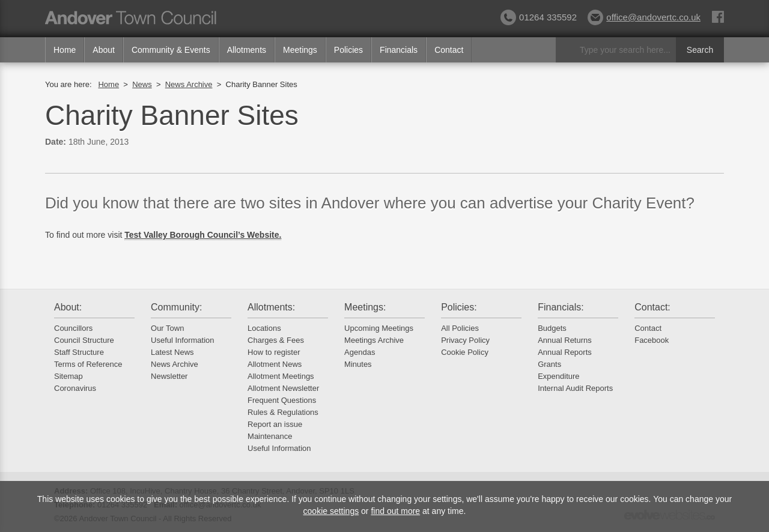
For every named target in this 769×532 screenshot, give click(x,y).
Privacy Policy (465, 340)
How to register (274, 352)
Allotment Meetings (281, 376)
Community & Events (171, 50)
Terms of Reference (88, 364)
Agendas (360, 352)
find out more (395, 511)
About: (68, 307)
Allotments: (271, 307)
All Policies (460, 328)
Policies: (459, 307)
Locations (264, 328)
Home (65, 50)
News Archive (189, 84)
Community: (176, 307)
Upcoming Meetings (379, 328)
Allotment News (275, 364)
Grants (549, 364)
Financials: (561, 307)
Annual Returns (565, 340)
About (104, 50)
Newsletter (169, 376)
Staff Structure (79, 352)
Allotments (247, 50)
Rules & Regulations (283, 412)
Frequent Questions (282, 400)
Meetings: (365, 307)
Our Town (167, 328)
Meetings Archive (374, 340)
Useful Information (183, 340)
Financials (399, 50)
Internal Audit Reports (575, 388)
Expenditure (558, 376)
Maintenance (270, 436)
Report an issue (275, 424)
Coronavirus (75, 388)
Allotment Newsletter (283, 388)
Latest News (172, 352)
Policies (348, 50)
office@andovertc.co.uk (644, 17)
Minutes (358, 364)
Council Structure (84, 340)
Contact (449, 50)
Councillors (73, 328)
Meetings (300, 50)
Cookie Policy (465, 352)
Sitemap (68, 376)
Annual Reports (565, 352)
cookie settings (331, 511)
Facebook (652, 340)
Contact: (652, 307)
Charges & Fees (276, 340)
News (142, 84)
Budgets (552, 328)
